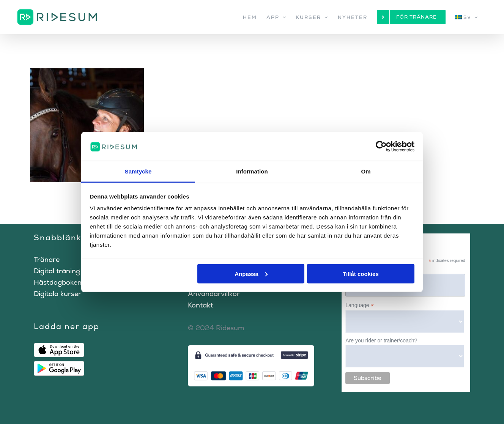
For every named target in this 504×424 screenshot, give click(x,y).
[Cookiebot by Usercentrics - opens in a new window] (381, 146)
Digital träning (57, 271)
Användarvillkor (214, 294)
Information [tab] (252, 171)
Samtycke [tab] (138, 171)
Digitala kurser (57, 294)
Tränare (47, 259)
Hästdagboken (58, 282)
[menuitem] (467, 17)
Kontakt (200, 305)
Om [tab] (366, 171)
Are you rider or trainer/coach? (381, 340)
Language (359, 305)
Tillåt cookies (361, 273)
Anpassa (251, 273)
